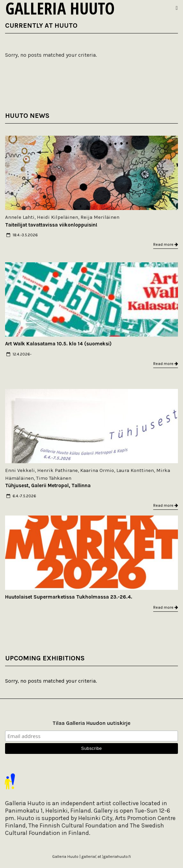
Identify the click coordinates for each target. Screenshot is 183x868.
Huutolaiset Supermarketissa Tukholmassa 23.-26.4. (69, 597)
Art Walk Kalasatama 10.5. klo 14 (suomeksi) (58, 344)
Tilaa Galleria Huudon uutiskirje (91, 723)
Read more (166, 244)
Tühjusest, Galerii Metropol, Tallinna (48, 485)
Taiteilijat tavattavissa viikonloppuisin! (51, 225)
